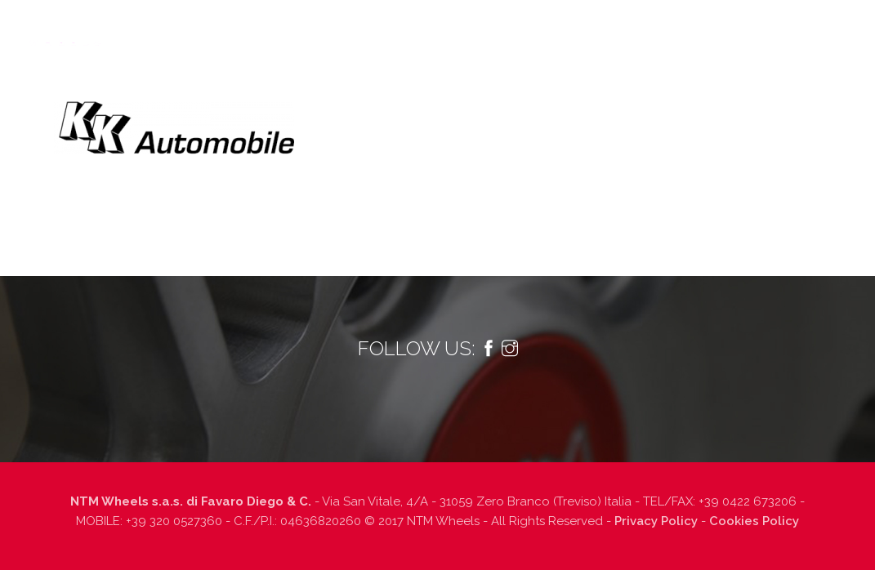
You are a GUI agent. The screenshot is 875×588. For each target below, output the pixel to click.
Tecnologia (167, 89)
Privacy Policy (656, 521)
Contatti (733, 89)
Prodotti (248, 89)
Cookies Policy (754, 521)
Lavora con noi (643, 89)
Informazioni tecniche (377, 89)
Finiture (488, 89)
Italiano (824, 89)
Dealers (556, 89)
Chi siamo (85, 89)
